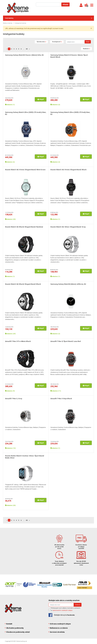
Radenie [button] (86, 49)
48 (27, 49)
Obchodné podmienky (14, 628)
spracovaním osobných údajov (63, 610)
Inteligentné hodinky (20, 23)
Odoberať (78, 605)
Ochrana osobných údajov (60, 624)
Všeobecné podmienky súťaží (17, 632)
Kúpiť (41, 99)
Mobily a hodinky (8, 23)
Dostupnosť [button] (56, 42)
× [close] (91, 28)
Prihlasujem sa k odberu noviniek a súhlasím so (66, 609)
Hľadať (65, 4)
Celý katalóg (48, 18)
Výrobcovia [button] (41, 42)
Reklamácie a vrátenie (58, 628)
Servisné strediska (57, 632)
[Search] (75, 42)
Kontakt (9, 624)
